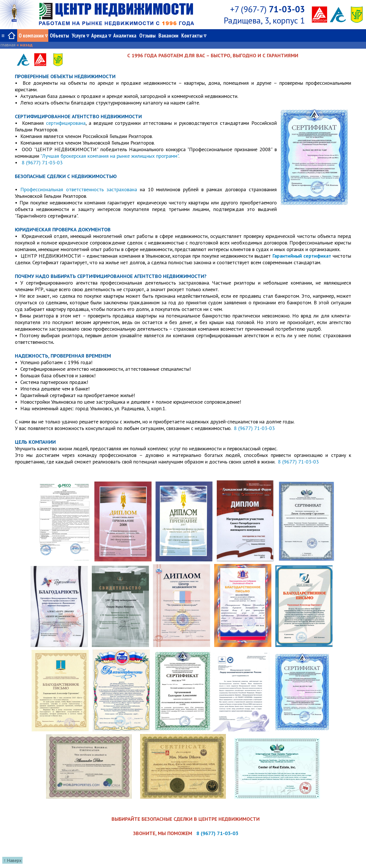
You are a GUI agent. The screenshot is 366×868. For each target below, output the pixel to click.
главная (8, 45)
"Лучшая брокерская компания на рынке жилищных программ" (109, 156)
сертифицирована (66, 123)
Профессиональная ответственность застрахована (79, 189)
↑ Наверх (12, 860)
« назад (25, 45)
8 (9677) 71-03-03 (41, 162)
